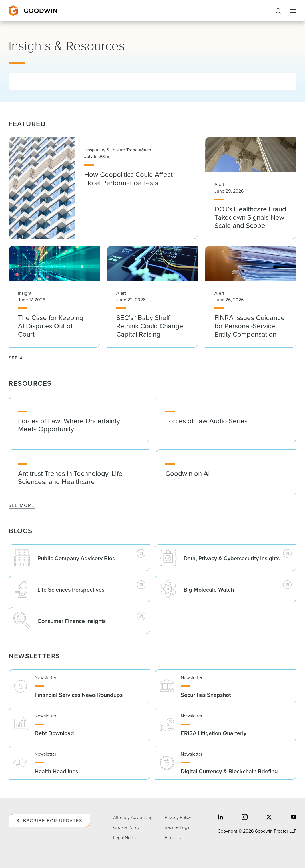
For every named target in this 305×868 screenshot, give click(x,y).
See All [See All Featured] (19, 358)
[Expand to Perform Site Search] (278, 11)
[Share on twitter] (269, 818)
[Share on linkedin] (220, 818)
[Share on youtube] (294, 818)
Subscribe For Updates (49, 820)
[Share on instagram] (245, 818)
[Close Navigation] (293, 11)
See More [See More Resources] (22, 505)
